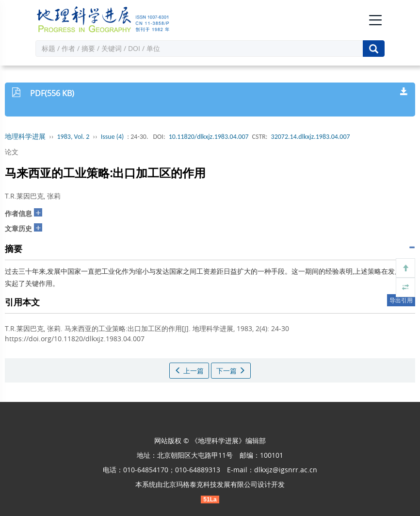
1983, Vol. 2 (73, 137)
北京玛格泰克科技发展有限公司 (210, 484)
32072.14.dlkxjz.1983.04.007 (311, 137)
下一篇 (231, 371)
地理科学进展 (25, 137)
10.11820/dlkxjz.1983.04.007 (209, 137)
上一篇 (189, 371)
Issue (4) (113, 137)
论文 (12, 152)
